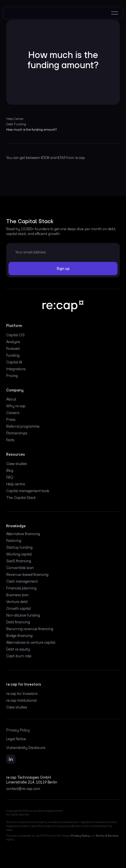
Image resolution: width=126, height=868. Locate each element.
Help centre (16, 484)
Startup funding (19, 548)
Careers (13, 413)
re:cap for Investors (22, 694)
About (11, 399)
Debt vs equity (18, 649)
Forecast (13, 349)
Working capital (19, 554)
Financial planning (21, 588)
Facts (10, 440)
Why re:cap (16, 406)
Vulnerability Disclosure (26, 748)
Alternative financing (23, 534)
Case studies (17, 464)
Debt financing (18, 622)
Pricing (12, 376)
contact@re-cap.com (23, 789)
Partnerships (17, 433)
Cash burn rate (19, 656)
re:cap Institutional (21, 701)
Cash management (22, 581)
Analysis (13, 342)
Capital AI (14, 362)
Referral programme (23, 427)
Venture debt (17, 602)
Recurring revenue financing (30, 629)
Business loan (18, 595)
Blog (10, 471)
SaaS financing (19, 561)
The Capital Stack (21, 498)
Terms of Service (107, 836)
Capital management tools (28, 491)
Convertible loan (20, 568)
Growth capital (18, 609)
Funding (13, 356)
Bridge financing (19, 636)
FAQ (10, 477)
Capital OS (15, 335)
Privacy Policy (18, 730)
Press (11, 420)
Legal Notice (16, 739)
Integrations (16, 369)
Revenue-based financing (27, 575)
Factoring (14, 541)
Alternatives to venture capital (31, 643)
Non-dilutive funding (23, 615)
